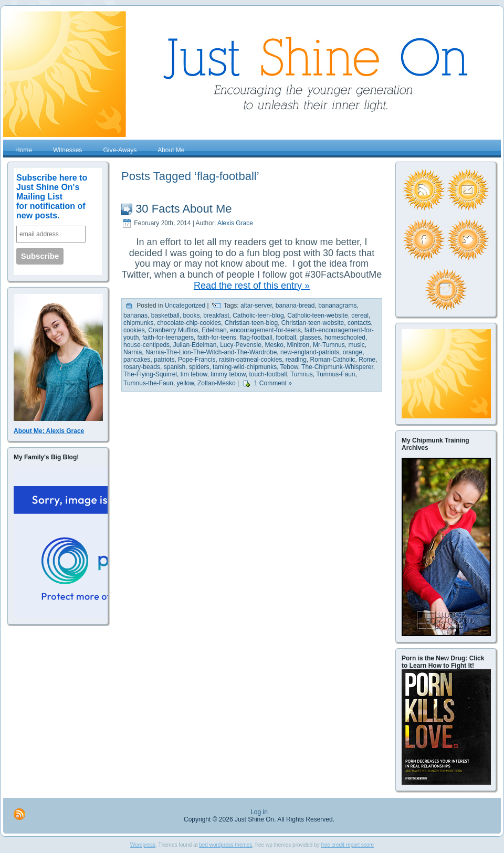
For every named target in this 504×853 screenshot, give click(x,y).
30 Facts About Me (183, 209)
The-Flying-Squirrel (150, 374)
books (191, 315)
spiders (199, 367)
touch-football (268, 374)
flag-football (256, 338)
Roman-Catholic (333, 360)
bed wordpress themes (225, 845)
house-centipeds (146, 345)
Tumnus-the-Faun (148, 384)
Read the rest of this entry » (252, 286)
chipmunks (138, 323)
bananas (135, 315)
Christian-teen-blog (251, 323)
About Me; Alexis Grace (49, 431)
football (286, 338)
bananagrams (337, 306)
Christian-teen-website (313, 323)
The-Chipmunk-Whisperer (337, 367)
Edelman (214, 330)
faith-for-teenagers (168, 338)
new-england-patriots (310, 352)
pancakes (137, 360)
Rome (367, 360)
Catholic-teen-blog (258, 315)
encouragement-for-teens (265, 330)
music (356, 345)
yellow (186, 384)
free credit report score (348, 845)
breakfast (216, 315)
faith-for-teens (217, 338)
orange (353, 352)
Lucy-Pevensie (241, 345)
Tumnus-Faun (335, 374)
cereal (360, 315)
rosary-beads (142, 367)
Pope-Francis (197, 360)
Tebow (289, 367)
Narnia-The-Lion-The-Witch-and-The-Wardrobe (211, 352)
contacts (359, 323)
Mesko (274, 345)
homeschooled (345, 338)
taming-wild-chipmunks (245, 367)
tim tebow (194, 374)
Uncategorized (185, 306)
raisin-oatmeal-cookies (250, 360)
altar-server (256, 306)
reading (296, 360)
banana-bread (295, 306)
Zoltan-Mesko (217, 384)
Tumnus (302, 374)
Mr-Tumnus (329, 345)
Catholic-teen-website (317, 315)
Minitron (298, 345)
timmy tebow (228, 374)
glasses (311, 338)
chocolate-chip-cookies (189, 323)
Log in (259, 812)
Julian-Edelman (195, 345)
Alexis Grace (235, 223)
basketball (165, 315)
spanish (175, 367)
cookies (134, 330)
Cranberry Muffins (173, 330)
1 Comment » (273, 384)
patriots (164, 360)
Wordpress (143, 845)
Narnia (133, 352)
